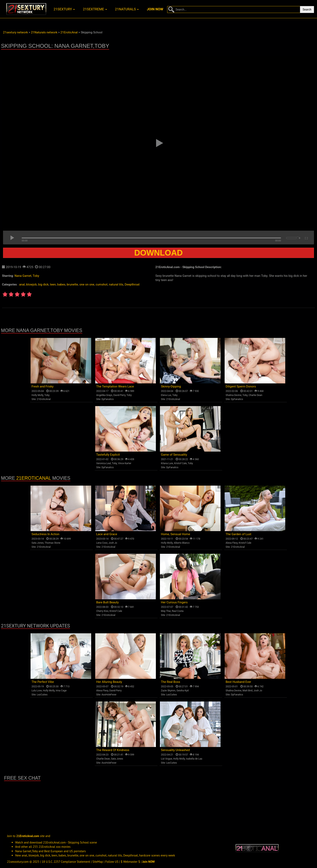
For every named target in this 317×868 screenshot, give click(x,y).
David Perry (119, 395)
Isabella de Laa (194, 759)
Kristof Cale (181, 463)
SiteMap (98, 862)
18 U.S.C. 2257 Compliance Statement (66, 862)
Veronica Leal (104, 463)
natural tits (116, 284)
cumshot (102, 284)
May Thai (166, 611)
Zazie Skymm (168, 691)
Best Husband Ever (238, 682)
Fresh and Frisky (43, 386)
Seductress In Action (45, 534)
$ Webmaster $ (130, 862)
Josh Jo (113, 543)
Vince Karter (125, 463)
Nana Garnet (23, 276)
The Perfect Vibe (43, 682)
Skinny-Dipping (171, 386)
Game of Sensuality (174, 455)
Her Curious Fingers (174, 602)
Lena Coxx (102, 543)
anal (22, 284)
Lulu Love (37, 691)
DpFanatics (108, 399)
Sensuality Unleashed (175, 750)
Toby (36, 276)
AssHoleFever (109, 695)
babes (61, 284)
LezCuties (42, 695)
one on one (87, 284)
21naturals (127, 9)
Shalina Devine (234, 395)
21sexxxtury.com (18, 862)
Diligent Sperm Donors (241, 386)
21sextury (64, 9)
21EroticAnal (44, 399)
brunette (72, 284)
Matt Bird (247, 691)
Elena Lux (166, 395)
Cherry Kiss (102, 611)
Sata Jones (38, 543)
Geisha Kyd (182, 691)
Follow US (112, 862)
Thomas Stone (53, 543)
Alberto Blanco (182, 543)
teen (53, 284)
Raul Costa (178, 611)
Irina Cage (61, 691)
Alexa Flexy (232, 543)
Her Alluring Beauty (109, 682)
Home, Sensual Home (175, 534)
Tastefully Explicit (108, 455)
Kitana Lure (167, 463)
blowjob (31, 284)
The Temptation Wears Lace (115, 386)
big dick (43, 284)
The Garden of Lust (238, 534)
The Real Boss (171, 682)
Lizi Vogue (166, 759)
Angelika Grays (104, 395)
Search (307, 10)
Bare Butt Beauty (107, 602)
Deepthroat (132, 284)
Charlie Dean (256, 395)
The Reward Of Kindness (113, 750)
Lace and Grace (107, 534)
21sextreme (95, 9)
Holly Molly (37, 395)
